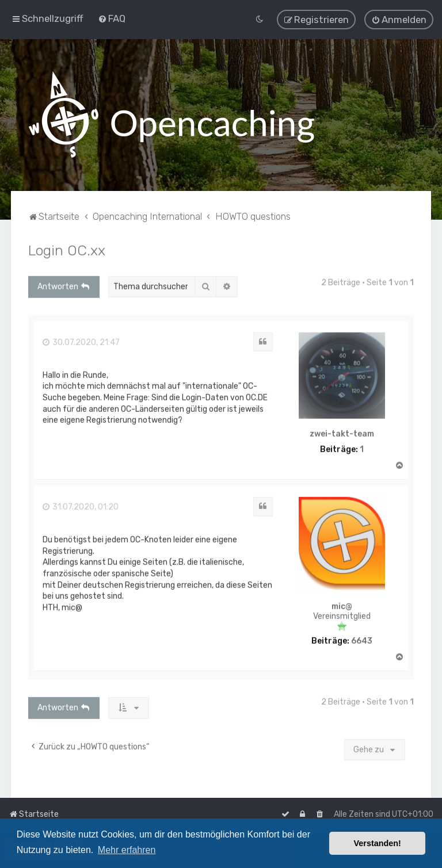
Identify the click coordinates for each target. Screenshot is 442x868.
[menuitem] (112, 18)
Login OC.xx (67, 249)
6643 (362, 640)
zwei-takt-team (342, 433)
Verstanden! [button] (378, 843)
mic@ (342, 606)
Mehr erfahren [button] (127, 850)
